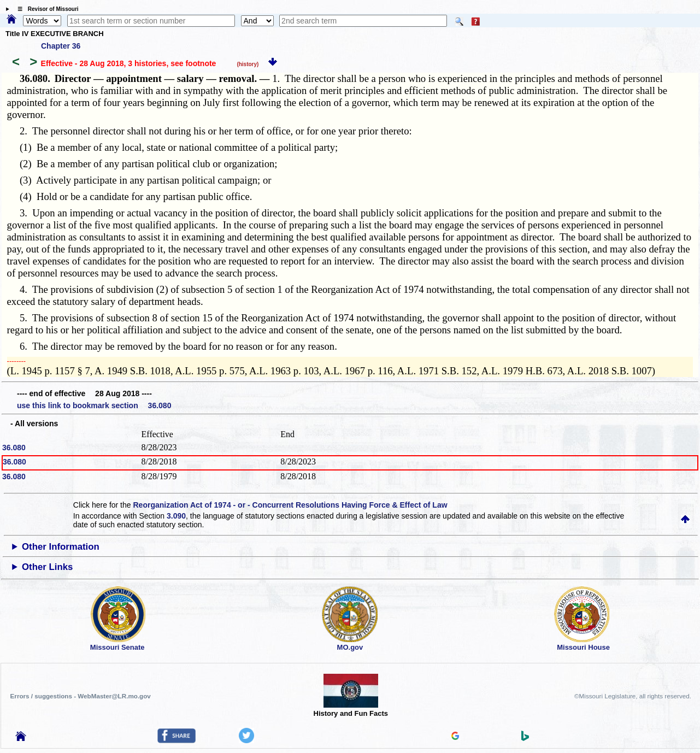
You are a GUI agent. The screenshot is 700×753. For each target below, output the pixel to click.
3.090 (176, 516)
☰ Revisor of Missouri (45, 9)
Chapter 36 (61, 46)
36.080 (14, 448)
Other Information (61, 547)
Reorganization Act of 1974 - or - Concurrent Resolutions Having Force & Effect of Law (290, 505)
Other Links (47, 567)
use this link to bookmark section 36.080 (94, 405)
